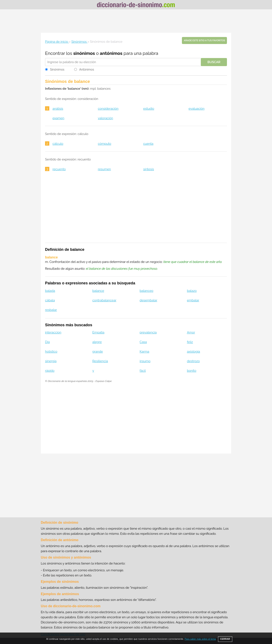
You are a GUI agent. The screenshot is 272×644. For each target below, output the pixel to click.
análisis (58, 109)
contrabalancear (104, 300)
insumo (145, 361)
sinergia (51, 361)
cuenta (148, 144)
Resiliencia (100, 361)
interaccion (53, 332)
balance (98, 291)
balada (50, 291)
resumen (104, 169)
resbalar (51, 310)
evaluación (196, 109)
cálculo (58, 144)
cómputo (104, 144)
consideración (108, 109)
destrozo (193, 361)
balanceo (146, 291)
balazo (192, 291)
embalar (193, 300)
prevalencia (148, 332)
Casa (143, 342)
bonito (192, 371)
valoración (105, 118)
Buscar (214, 62)
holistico (51, 352)
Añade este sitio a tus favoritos (204, 40)
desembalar (148, 300)
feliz (190, 342)
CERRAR (225, 639)
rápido (50, 371)
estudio (149, 109)
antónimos (111, 53)
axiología (194, 352)
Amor (191, 332)
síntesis (149, 169)
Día (47, 342)
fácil (143, 371)
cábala (50, 300)
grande (98, 352)
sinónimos (84, 53)
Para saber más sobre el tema (200, 639)
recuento (59, 169)
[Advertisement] (136, 21)
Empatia (98, 332)
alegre (97, 342)
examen (58, 118)
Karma (144, 352)
